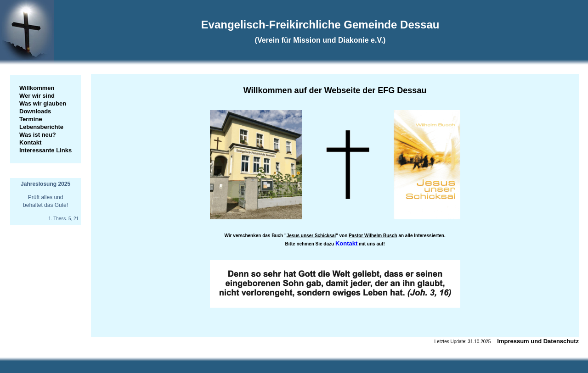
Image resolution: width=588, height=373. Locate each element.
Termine (31, 119)
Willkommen (37, 88)
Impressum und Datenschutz (538, 341)
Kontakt (30, 142)
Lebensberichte (41, 127)
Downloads (35, 111)
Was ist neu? (38, 135)
